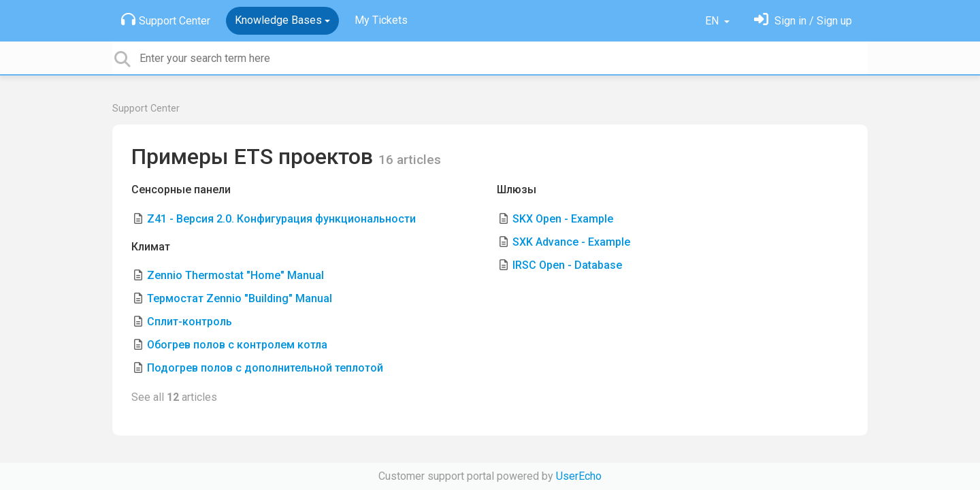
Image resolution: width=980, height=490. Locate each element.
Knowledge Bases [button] (278, 20)
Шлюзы (517, 190)
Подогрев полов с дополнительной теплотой (265, 368)
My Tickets (381, 20)
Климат (151, 247)
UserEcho (579, 476)
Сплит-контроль (190, 322)
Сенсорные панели (181, 190)
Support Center (166, 20)
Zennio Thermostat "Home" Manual (235, 275)
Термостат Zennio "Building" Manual (240, 298)
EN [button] (713, 21)
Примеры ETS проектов (255, 157)
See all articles (174, 397)
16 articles (410, 160)
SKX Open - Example (563, 219)
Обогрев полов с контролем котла (237, 345)
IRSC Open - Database (567, 265)
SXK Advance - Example (571, 242)
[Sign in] (803, 21)
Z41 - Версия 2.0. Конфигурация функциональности (281, 219)
